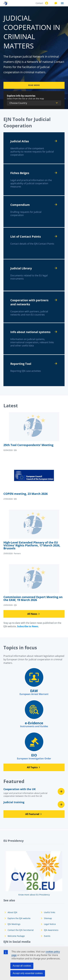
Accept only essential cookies (28, 973)
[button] (34, 614)
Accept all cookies (22, 966)
